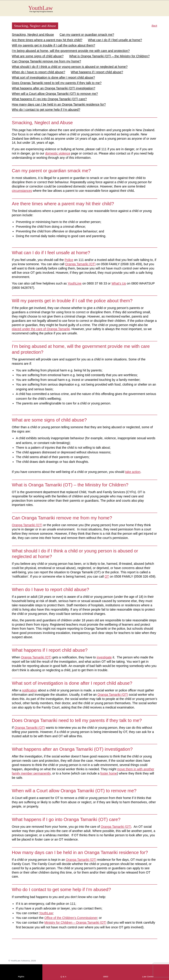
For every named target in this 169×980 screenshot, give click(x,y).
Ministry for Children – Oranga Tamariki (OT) (75, 923)
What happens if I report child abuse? (97, 72)
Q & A (63, 977)
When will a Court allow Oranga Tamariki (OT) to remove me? (55, 94)
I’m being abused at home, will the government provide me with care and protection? (71, 51)
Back (154, 26)
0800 (106, 977)
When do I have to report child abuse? (39, 72)
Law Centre (148, 977)
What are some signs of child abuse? (38, 56)
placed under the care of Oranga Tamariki (41, 329)
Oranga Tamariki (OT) (113, 695)
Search (148, 11)
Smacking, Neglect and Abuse (33, 35)
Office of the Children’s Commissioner (71, 918)
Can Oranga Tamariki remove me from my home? (47, 61)
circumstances (22, 191)
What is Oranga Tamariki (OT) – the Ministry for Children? (109, 56)
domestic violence (58, 153)
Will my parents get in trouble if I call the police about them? (54, 45)
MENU (157, 8)
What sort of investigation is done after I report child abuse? (54, 77)
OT (107, 576)
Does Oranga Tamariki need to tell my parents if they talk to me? (57, 83)
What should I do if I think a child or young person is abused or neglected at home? (70, 67)
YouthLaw (93, 9)
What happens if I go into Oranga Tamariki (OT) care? (49, 99)
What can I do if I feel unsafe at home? (115, 40)
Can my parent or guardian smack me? (87, 35)
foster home (109, 773)
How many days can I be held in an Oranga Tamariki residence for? (59, 104)
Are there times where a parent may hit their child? (47, 40)
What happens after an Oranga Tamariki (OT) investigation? (54, 88)
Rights (21, 977)
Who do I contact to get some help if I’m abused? (46, 110)
